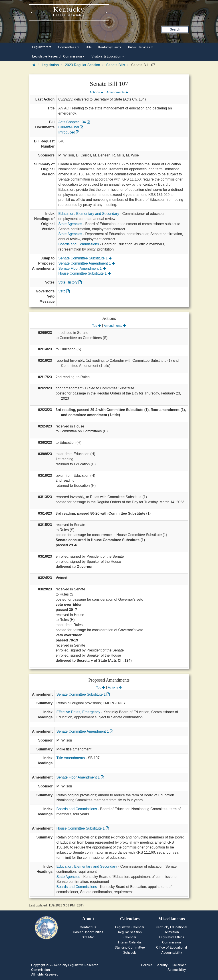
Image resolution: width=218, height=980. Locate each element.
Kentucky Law (110, 47)
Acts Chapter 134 (74, 122)
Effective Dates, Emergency (78, 712)
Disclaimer (178, 965)
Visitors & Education (108, 56)
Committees (69, 47)
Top (96, 326)
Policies (147, 965)
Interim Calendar (130, 942)
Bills (89, 47)
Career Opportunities (88, 932)
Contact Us (88, 927)
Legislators (42, 47)
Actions (97, 92)
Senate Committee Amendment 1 (87, 263)
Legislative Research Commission (59, 56)
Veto (64, 291)
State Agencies (70, 224)
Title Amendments (70, 758)
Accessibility (177, 970)
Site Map (88, 937)
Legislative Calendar (130, 927)
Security (162, 965)
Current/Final (71, 127)
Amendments (117, 92)
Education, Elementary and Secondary (89, 214)
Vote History (70, 282)
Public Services (141, 47)
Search (175, 29)
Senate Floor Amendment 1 (82, 268)
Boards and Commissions (79, 244)
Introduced (69, 132)
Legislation (50, 65)
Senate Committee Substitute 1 (85, 258)
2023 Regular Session (82, 65)
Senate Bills (116, 65)
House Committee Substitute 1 (85, 273)
